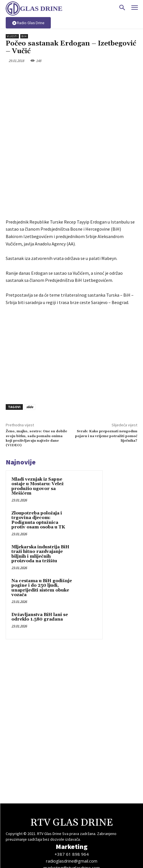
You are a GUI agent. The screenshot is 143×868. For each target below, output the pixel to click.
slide (30, 362)
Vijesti (12, 36)
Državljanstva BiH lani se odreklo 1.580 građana (40, 572)
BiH (24, 36)
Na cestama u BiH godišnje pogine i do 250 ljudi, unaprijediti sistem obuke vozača (42, 543)
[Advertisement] (71, 308)
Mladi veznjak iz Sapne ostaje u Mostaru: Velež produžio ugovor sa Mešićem (38, 441)
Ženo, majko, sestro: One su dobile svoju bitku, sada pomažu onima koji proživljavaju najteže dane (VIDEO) (36, 393)
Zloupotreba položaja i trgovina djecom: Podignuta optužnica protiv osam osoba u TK (38, 475)
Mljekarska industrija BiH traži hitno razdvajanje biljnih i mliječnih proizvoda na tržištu (40, 509)
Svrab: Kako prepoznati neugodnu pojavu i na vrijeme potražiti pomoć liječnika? (106, 391)
